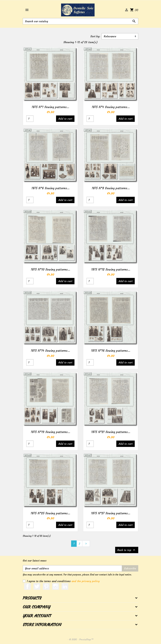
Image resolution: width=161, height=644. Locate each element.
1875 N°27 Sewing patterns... (111, 513)
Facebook (27, 586)
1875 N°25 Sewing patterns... (50, 513)
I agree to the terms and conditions (63, 581)
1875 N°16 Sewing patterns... (111, 351)
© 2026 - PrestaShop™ (81, 639)
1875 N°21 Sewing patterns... (111, 432)
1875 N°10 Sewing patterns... (50, 269)
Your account (37, 616)
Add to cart (65, 119)
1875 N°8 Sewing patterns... (111, 188)
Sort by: (95, 36)
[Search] (80, 21)
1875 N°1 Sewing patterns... (50, 107)
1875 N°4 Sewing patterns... (111, 107)
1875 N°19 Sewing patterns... (50, 432)
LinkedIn (65, 586)
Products (32, 598)
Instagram (56, 586)
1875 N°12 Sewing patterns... (111, 269)
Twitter (37, 586)
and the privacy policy (86, 581)
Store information (42, 625)
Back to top (127, 550)
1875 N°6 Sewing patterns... (50, 188)
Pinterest (46, 586)
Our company (36, 607)
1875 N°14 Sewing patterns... (50, 351)
